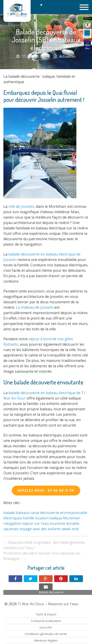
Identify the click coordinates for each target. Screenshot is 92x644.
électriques (13, 518)
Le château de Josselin (35, 307)
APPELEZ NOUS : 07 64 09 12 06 (46, 490)
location (42, 518)
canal (35, 513)
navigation (12, 523)
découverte (50, 513)
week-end (70, 529)
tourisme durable (65, 523)
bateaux (23, 513)
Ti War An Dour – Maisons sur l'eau (17, 11)
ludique (56, 518)
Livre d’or (46, 627)
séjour (28, 523)
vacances (11, 529)
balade (9, 513)
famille (29, 518)
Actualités (67, 56)
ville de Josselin (21, 206)
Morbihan (71, 518)
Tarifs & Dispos (46, 614)
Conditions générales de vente (46, 634)
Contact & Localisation (46, 621)
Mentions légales (46, 640)
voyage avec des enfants (40, 529)
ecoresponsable (74, 513)
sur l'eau (42, 523)
